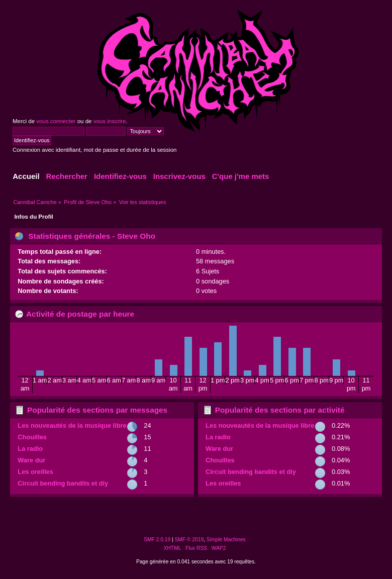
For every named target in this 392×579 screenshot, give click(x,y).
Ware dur (31, 460)
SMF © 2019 (189, 540)
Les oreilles (35, 472)
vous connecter (56, 121)
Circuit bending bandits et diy (63, 483)
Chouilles (32, 437)
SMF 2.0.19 (157, 540)
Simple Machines (226, 540)
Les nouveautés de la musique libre (72, 425)
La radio (30, 449)
